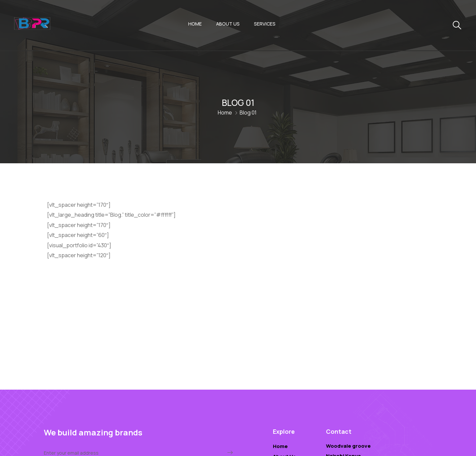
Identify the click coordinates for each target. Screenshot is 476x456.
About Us (228, 24)
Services (265, 24)
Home (195, 24)
